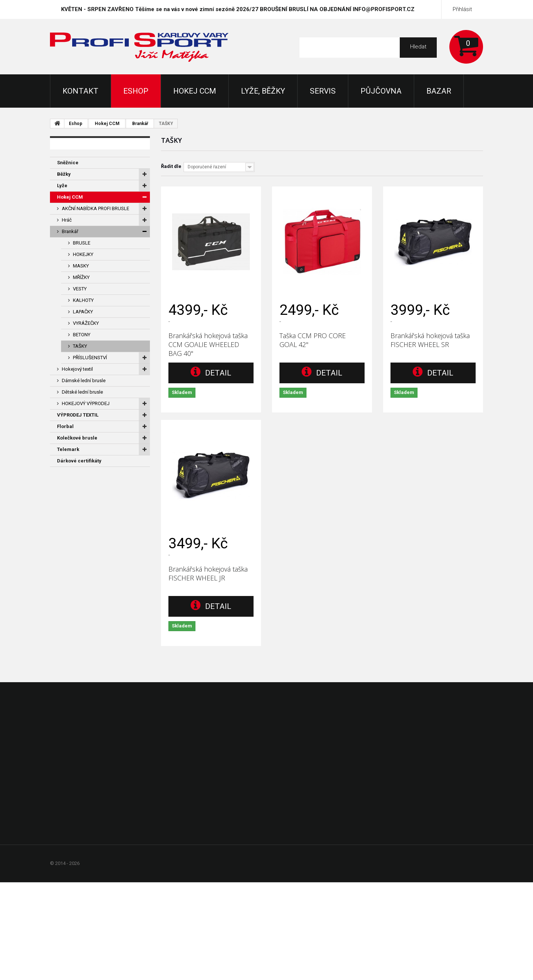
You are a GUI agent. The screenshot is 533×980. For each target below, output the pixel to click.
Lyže (62, 186)
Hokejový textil (77, 369)
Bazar (439, 91)
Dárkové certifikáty (79, 461)
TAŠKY (80, 346)
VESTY (80, 289)
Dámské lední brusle (84, 380)
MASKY (81, 266)
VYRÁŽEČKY (86, 323)
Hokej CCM (195, 91)
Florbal (65, 426)
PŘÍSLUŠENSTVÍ (90, 358)
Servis (323, 91)
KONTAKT (81, 91)
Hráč (67, 220)
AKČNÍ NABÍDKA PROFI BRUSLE (95, 208)
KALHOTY (83, 300)
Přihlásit (462, 9)
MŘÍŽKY (81, 277)
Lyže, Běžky (263, 91)
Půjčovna (381, 91)
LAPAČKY (83, 312)
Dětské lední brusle (82, 392)
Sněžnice (68, 163)
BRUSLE (82, 243)
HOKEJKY (83, 254)
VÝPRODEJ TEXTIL (78, 415)
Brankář (140, 124)
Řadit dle (171, 166)
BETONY (82, 335)
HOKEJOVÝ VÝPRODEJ (86, 403)
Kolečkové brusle (77, 438)
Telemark (68, 449)
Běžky (64, 174)
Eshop (136, 91)
